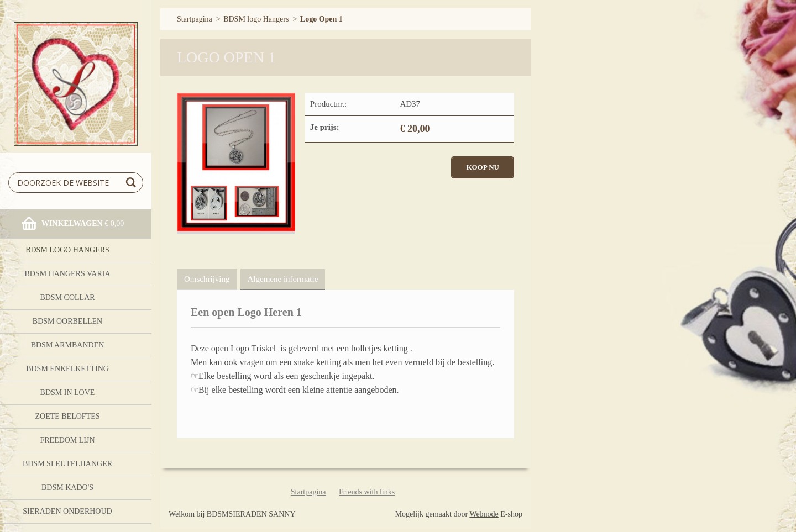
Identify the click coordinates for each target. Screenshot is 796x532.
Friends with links (367, 492)
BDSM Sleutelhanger (67, 464)
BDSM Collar (67, 297)
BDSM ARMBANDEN (68, 345)
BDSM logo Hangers (67, 250)
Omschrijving (207, 279)
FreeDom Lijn (67, 440)
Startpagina (195, 19)
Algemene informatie (283, 279)
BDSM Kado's (67, 488)
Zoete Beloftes (67, 416)
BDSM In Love (68, 393)
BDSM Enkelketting (67, 369)
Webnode (484, 514)
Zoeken (133, 183)
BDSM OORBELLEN (67, 321)
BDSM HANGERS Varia (67, 274)
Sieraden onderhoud (67, 511)
